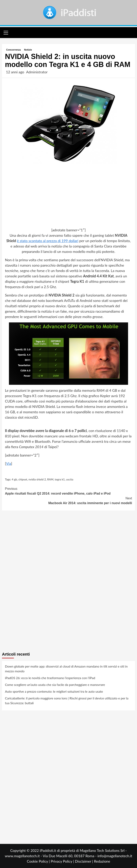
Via (9, 463)
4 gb (14, 479)
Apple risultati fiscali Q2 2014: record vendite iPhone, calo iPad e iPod (68, 491)
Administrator (37, 72)
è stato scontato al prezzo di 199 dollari (48, 241)
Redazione (102, 861)
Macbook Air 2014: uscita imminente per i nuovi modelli (68, 500)
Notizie (28, 50)
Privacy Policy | (63, 861)
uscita (70, 479)
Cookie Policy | (39, 861)
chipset (23, 479)
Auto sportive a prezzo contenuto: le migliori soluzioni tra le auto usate (54, 691)
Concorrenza (13, 50)
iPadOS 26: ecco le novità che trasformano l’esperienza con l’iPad (50, 678)
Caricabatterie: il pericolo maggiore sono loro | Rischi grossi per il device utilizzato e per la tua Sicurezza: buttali (67, 701)
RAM (50, 479)
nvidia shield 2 (37, 479)
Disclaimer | (84, 861)
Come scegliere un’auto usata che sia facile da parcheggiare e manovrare (55, 685)
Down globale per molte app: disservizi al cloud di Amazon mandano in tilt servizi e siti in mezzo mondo (66, 669)
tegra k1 (60, 479)
